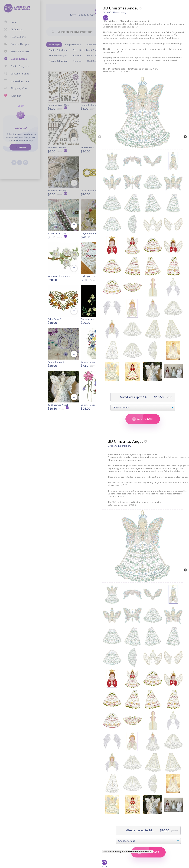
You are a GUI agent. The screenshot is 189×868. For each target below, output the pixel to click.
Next (185, 137)
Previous (100, 137)
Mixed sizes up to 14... (130, 397)
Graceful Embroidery (115, 12)
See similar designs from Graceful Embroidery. (127, 851)
